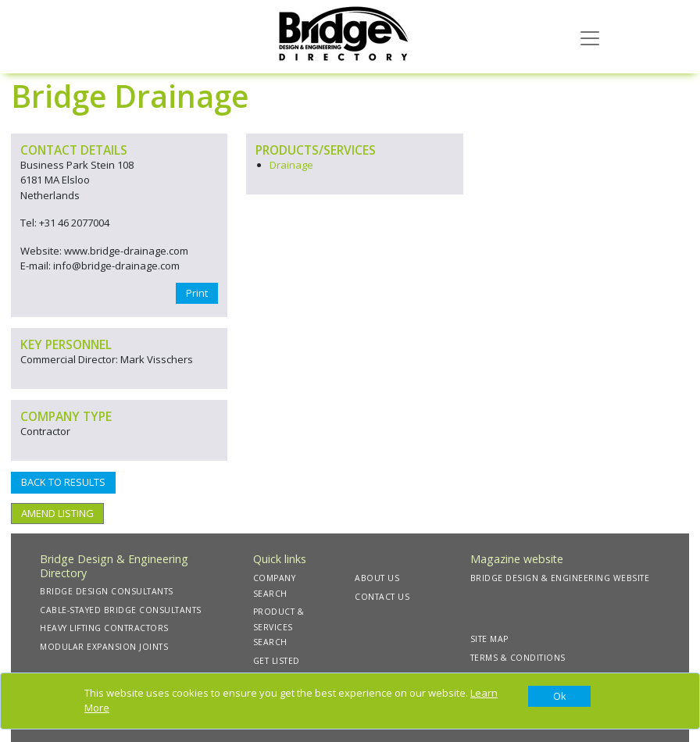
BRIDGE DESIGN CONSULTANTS (107, 591)
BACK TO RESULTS (63, 482)
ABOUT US (377, 578)
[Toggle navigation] (590, 37)
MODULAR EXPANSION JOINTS (104, 647)
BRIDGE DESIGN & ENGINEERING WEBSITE (560, 578)
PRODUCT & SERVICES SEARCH (279, 627)
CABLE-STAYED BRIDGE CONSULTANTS (121, 610)
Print (197, 293)
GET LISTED (277, 661)
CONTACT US (382, 597)
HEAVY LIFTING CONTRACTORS (104, 628)
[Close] (559, 697)
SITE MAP (489, 639)
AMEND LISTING (57, 513)
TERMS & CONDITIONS (518, 658)
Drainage (291, 165)
